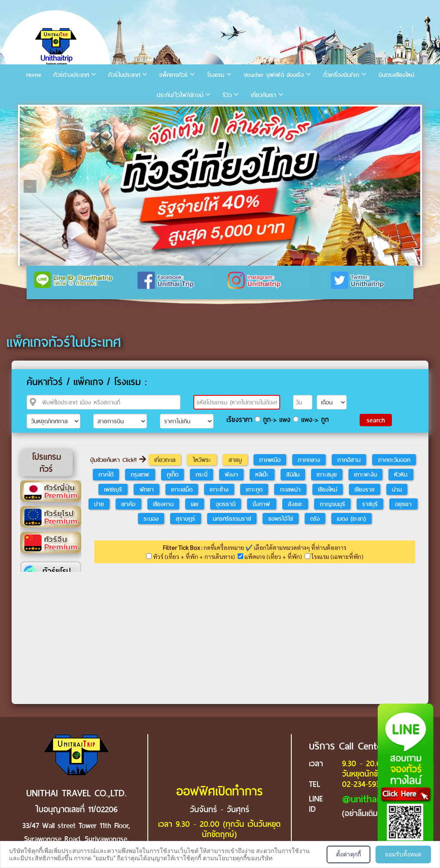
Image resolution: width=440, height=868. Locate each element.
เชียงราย (365, 489)
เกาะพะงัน (365, 474)
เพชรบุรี (113, 489)
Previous (30, 186)
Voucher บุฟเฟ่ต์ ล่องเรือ (274, 75)
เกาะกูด (254, 489)
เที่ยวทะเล (165, 460)
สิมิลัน (293, 474)
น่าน (397, 489)
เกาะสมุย (327, 474)
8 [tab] (119, 113)
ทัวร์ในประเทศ (124, 75)
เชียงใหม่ (328, 489)
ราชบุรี (370, 504)
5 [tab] (80, 113)
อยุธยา (403, 504)
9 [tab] (131, 113)
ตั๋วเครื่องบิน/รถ (341, 75)
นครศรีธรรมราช (232, 519)
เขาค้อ (128, 504)
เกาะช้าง (219, 489)
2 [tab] (41, 113)
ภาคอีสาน (349, 460)
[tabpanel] (220, 186)
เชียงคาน (163, 504)
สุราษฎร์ (185, 519)
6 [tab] (93, 113)
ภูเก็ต (173, 474)
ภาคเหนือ (270, 460)
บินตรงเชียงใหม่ (396, 75)
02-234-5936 (363, 784)
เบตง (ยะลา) (351, 519)
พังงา (231, 474)
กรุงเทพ (140, 474)
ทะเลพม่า (290, 489)
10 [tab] (144, 113)
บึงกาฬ (261, 504)
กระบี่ (202, 474)
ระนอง (151, 519)
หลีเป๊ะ (262, 474)
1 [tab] (28, 113)
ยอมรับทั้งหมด (403, 854)
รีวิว (227, 95)
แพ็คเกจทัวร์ (174, 75)
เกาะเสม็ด (182, 489)
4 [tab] (67, 113)
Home (34, 75)
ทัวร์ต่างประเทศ (71, 75)
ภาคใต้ (106, 474)
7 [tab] (106, 113)
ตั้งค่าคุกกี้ (348, 854)
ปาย (99, 504)
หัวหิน (401, 474)
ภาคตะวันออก (394, 460)
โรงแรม (216, 75)
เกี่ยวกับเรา (264, 95)
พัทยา (147, 489)
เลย (195, 504)
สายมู (235, 460)
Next (410, 186)
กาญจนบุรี (332, 504)
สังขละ (295, 504)
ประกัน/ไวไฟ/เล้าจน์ (180, 95)
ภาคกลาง (309, 460)
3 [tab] (54, 113)
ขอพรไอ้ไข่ (281, 519)
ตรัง (315, 519)
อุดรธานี (226, 504)
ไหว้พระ (202, 460)
